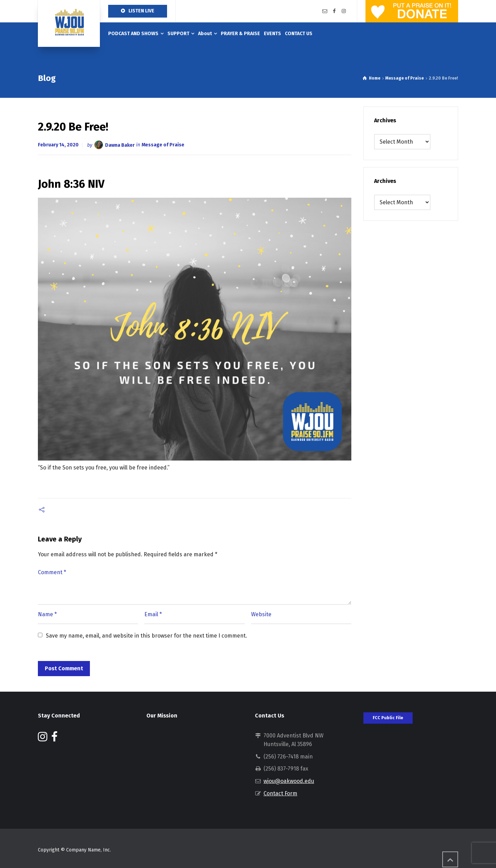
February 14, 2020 (58, 145)
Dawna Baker (120, 145)
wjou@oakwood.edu (289, 781)
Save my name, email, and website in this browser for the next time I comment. (146, 636)
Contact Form (280, 793)
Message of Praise (163, 145)
